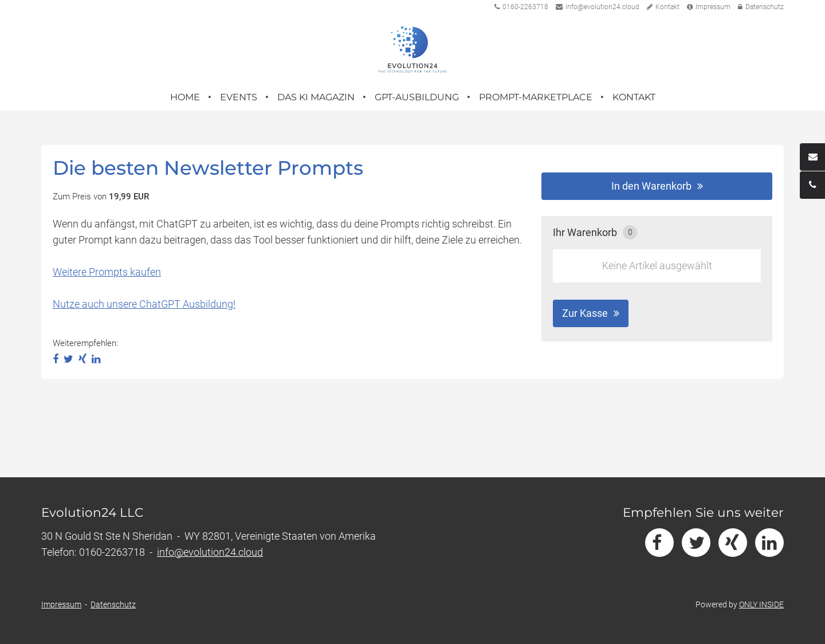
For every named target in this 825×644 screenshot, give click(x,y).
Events (239, 97)
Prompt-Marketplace (536, 97)
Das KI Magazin (316, 97)
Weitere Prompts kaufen (107, 272)
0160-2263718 (521, 7)
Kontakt (663, 7)
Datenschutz (761, 7)
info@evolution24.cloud (598, 7)
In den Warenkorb (651, 186)
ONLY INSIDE (761, 604)
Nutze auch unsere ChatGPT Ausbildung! (144, 304)
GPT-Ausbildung (417, 97)
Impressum (709, 7)
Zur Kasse (585, 313)
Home (185, 97)
